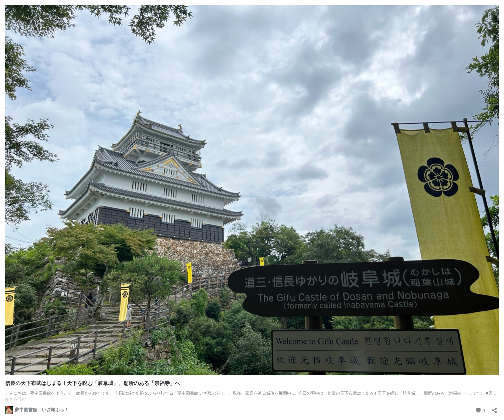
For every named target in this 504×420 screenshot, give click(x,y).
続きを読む (16, 399)
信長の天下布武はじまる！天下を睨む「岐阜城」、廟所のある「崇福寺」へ (93, 383)
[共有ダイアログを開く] (494, 408)
